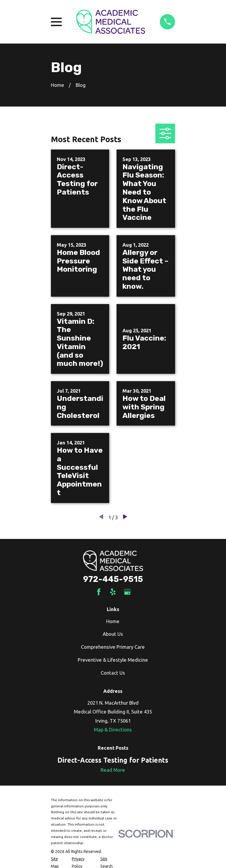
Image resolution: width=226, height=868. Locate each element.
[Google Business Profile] (127, 592)
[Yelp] (113, 592)
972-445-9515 (113, 579)
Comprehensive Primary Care (113, 647)
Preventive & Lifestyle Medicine (113, 660)
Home (113, 621)
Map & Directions (113, 730)
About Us (113, 634)
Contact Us (113, 673)
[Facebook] (99, 592)
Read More (113, 770)
